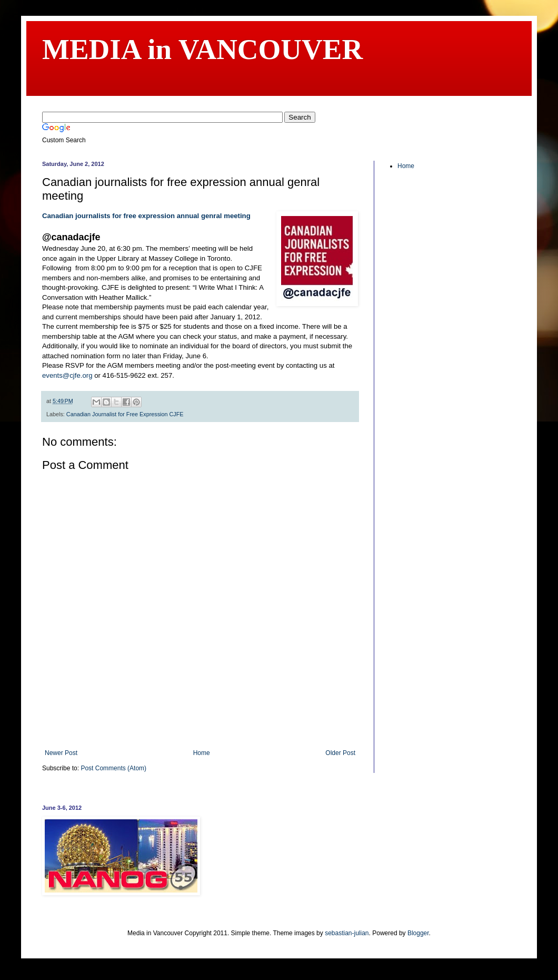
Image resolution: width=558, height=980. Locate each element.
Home (202, 753)
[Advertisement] (200, 723)
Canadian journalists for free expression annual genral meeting (146, 216)
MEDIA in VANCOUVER (202, 49)
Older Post (340, 753)
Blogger (418, 933)
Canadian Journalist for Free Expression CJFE (125, 414)
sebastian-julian (347, 933)
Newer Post (61, 753)
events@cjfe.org (67, 375)
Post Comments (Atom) (113, 768)
